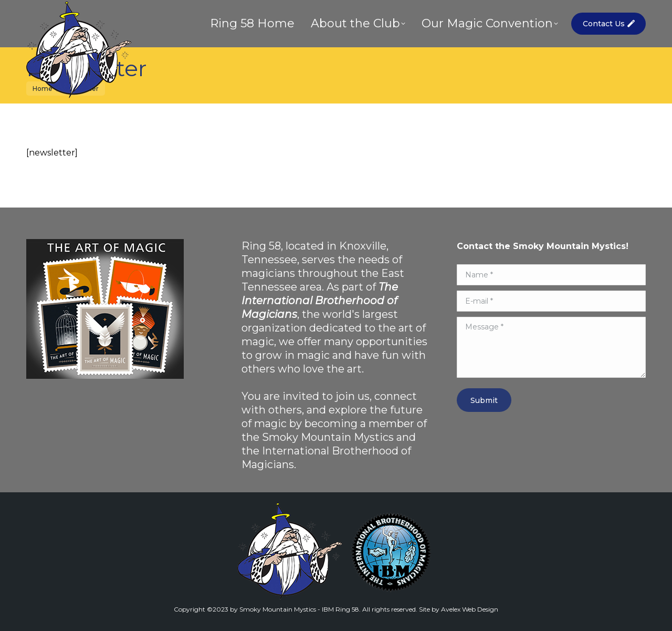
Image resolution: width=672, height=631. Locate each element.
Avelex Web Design (470, 609)
